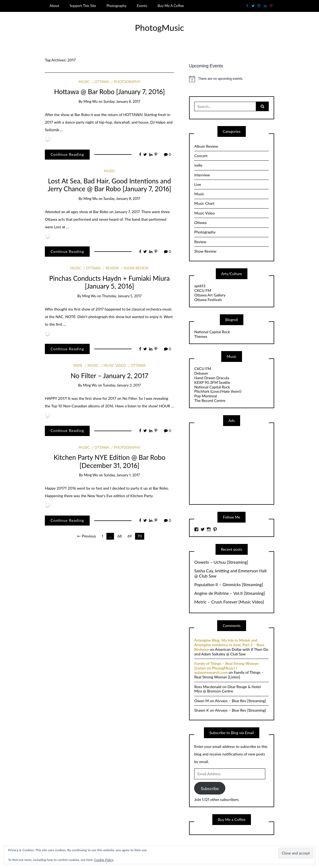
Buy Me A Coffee (171, 6)
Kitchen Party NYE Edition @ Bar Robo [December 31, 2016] (109, 461)
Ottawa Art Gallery (210, 295)
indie (78, 365)
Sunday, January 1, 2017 (122, 475)
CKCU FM (203, 290)
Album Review (206, 146)
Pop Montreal (205, 396)
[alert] (232, 79)
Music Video (115, 365)
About (55, 6)
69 (130, 536)
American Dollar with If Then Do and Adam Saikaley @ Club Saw (231, 652)
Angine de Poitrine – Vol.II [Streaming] (230, 593)
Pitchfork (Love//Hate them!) (218, 391)
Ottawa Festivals (208, 300)
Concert (201, 156)
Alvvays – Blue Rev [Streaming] (241, 701)
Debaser (201, 373)
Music (84, 82)
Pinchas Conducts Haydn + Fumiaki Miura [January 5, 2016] (109, 282)
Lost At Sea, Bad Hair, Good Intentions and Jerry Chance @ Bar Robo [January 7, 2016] (110, 185)
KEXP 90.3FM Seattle (212, 382)
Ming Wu (91, 101)
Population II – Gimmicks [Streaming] (229, 585)
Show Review (136, 268)
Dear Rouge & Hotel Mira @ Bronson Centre (227, 689)
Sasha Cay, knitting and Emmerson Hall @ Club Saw (230, 573)
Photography (116, 6)
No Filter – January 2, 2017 (110, 376)
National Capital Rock (212, 332)
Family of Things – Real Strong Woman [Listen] (229, 675)
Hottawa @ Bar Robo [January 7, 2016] (109, 92)
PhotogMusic (160, 28)
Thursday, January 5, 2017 (122, 296)
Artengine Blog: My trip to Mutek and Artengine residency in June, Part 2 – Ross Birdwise (229, 645)
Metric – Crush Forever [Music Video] (229, 602)
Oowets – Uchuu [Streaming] (221, 562)
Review (112, 268)
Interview (202, 175)
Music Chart (204, 203)
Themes (201, 336)
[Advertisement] (235, 465)
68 (120, 536)
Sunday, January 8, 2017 (122, 101)
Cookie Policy (104, 860)
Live (198, 184)
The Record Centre (210, 400)
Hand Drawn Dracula (212, 378)
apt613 (200, 286)
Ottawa (102, 82)
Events (142, 6)
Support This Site (83, 6)
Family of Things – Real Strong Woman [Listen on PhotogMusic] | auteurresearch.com (226, 668)
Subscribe (210, 788)
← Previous (86, 536)
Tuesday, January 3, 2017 (122, 385)
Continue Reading (67, 154)
